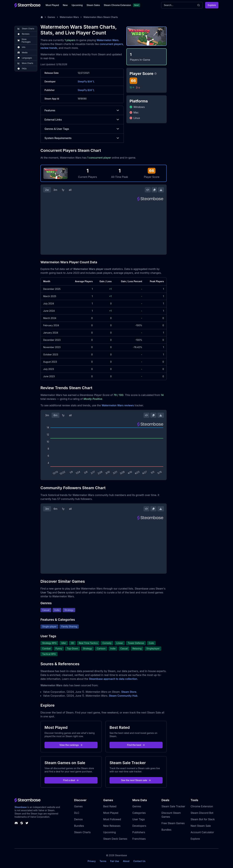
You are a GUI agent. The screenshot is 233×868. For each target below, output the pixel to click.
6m (55, 415)
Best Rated (110, 806)
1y (63, 190)
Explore (212, 5)
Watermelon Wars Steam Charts (101, 17)
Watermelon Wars (69, 17)
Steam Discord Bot (202, 813)
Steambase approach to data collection (113, 679)
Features (82, 110)
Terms (103, 861)
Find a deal (71, 780)
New (65, 5)
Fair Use (115, 861)
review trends (49, 48)
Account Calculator (202, 832)
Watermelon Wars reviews (118, 405)
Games (51, 17)
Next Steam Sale (201, 826)
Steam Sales (93, 5)
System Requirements (82, 138)
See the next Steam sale (136, 780)
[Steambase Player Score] (155, 74)
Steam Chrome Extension (117, 5)
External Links (82, 120)
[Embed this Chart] (148, 190)
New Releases (112, 826)
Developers (139, 826)
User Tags (139, 819)
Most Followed (112, 819)
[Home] (42, 17)
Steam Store (129, 692)
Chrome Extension (202, 806)
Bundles (79, 826)
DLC (77, 813)
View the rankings (71, 745)
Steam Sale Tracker (173, 806)
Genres (137, 806)
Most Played (52, 5)
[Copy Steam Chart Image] (154, 190)
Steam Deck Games (115, 839)
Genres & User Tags (82, 129)
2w (47, 190)
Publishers (139, 832)
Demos (78, 819)
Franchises (139, 839)
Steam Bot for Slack (203, 819)
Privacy (92, 861)
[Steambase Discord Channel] (16, 823)
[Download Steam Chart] (161, 190)
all (70, 190)
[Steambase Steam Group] (22, 823)
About (126, 861)
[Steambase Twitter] (27, 823)
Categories (139, 813)
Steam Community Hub (123, 696)
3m (55, 190)
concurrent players (111, 44)
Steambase (21, 807)
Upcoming (77, 5)
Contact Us (139, 861)
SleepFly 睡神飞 (86, 81)
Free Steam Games (173, 823)
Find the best (136, 745)
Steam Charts (82, 832)
